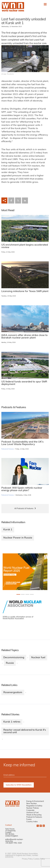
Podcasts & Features (8, 449)
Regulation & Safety (34, 806)
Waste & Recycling (34, 815)
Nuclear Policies (33, 808)
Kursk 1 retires (12, 722)
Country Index (32, 822)
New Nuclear (31, 804)
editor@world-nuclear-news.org (14, 840)
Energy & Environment (35, 801)
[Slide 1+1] (23, 594)
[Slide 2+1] (27, 594)
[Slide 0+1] (18, 594)
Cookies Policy (39, 859)
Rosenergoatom (13, 692)
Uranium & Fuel (32, 813)
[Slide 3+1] (32, 594)
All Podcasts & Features (24, 509)
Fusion (29, 819)
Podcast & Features (34, 817)
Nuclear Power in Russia (18, 538)
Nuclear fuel (38, 658)
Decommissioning (14, 658)
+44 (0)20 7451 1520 (13, 843)
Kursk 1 (8, 530)
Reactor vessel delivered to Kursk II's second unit (25, 731)
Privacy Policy (27, 859)
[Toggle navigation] (45, 4)
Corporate (30, 810)
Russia (10, 663)
